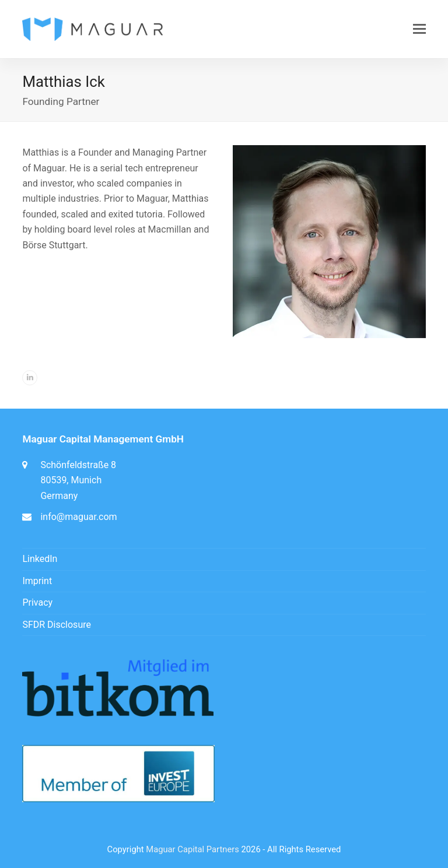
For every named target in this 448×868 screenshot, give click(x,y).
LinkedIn (40, 559)
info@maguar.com (78, 517)
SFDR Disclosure (57, 625)
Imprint (37, 581)
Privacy (37, 602)
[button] (419, 29)
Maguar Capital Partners (192, 849)
